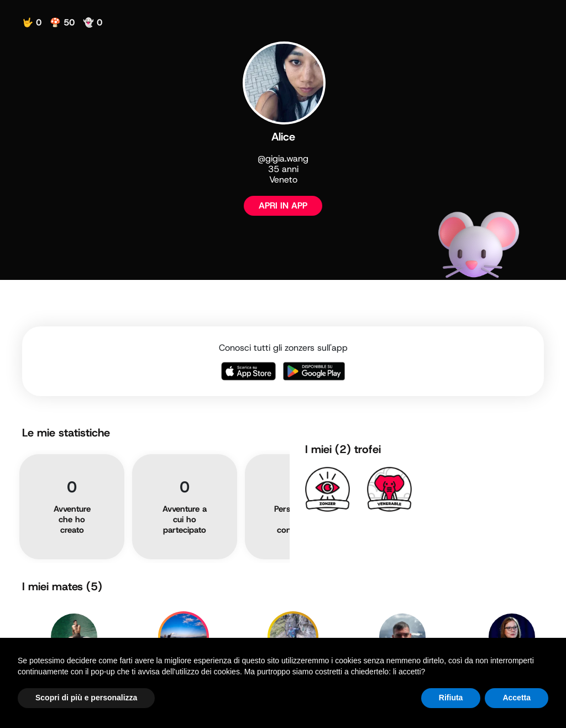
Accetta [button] (517, 698)
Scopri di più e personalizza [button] (86, 698)
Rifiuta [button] (451, 698)
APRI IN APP (283, 206)
